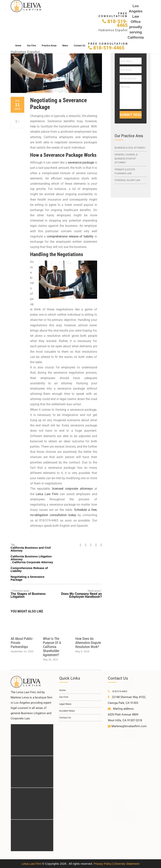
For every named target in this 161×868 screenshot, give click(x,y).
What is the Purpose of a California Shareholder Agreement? (52, 647)
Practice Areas (49, 46)
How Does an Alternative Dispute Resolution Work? (88, 643)
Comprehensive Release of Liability (29, 569)
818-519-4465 (115, 23)
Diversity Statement (127, 864)
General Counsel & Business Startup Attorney (126, 159)
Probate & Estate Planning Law (125, 172)
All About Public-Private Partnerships (22, 643)
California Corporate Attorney (33, 562)
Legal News (65, 704)
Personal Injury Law (127, 180)
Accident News (67, 711)
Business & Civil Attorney (130, 148)
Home (18, 46)
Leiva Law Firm (31, 864)
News (65, 46)
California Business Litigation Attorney (31, 558)
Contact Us (80, 46)
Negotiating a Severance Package (28, 578)
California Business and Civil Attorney (31, 549)
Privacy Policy (103, 864)
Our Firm (31, 46)
